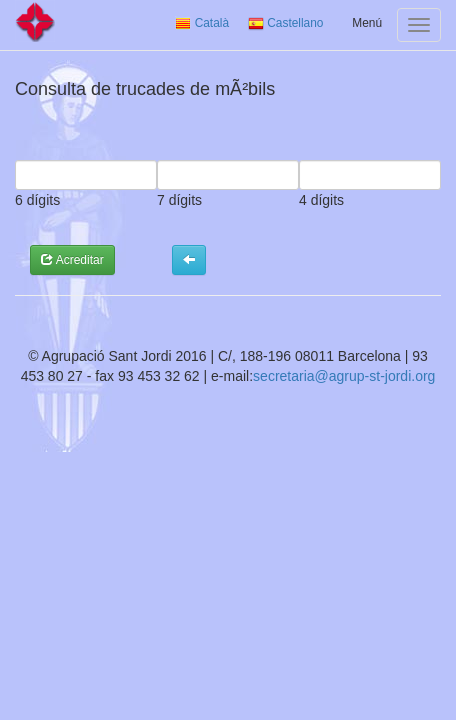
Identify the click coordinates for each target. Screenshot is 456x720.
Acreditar (72, 260)
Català (202, 23)
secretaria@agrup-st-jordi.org (344, 376)
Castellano (286, 23)
